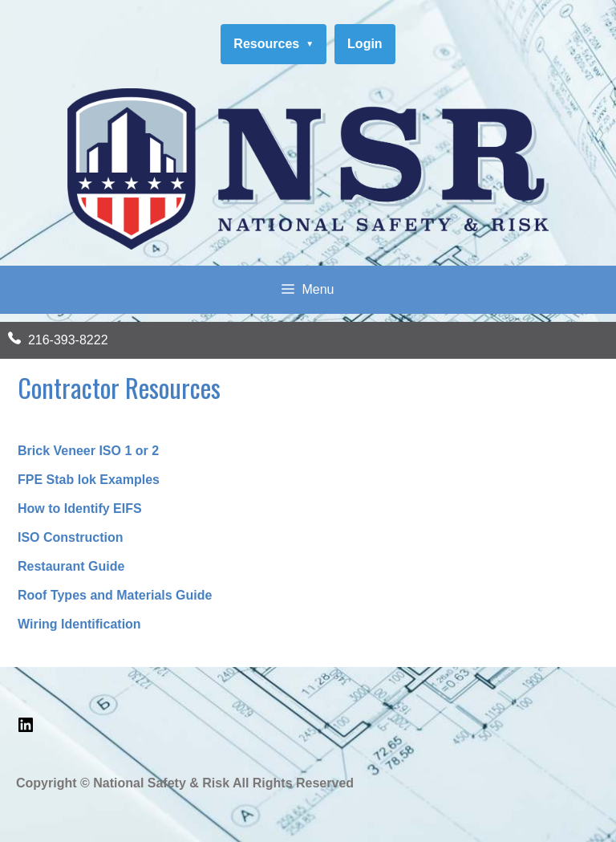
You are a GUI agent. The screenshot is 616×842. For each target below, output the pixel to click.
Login (365, 44)
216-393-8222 (68, 340)
